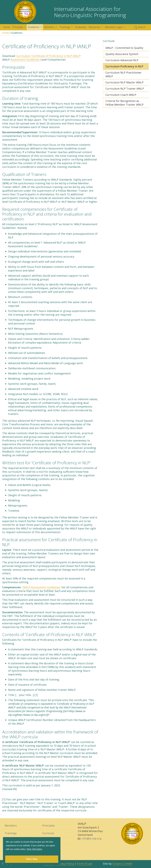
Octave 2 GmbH (122, 864)
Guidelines (34, 27)
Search (140, 27)
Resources (95, 27)
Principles (18, 27)
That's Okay (32, 859)
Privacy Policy (65, 864)
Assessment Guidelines (25, 60)
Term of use (84, 864)
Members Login (114, 27)
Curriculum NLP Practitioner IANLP (123, 74)
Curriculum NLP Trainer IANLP (125, 89)
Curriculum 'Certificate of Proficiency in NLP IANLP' (49, 56)
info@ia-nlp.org (92, 838)
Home (7, 27)
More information (34, 849)
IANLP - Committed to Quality (124, 48)
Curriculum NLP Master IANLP (124, 82)
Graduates (81, 27)
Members (50, 27)
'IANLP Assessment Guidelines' (41, 587)
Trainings (65, 27)
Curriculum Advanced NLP (122, 60)
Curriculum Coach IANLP (121, 95)
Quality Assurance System (122, 54)
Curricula (48, 833)
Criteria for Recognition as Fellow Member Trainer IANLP (124, 103)
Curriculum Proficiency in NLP (124, 66)
